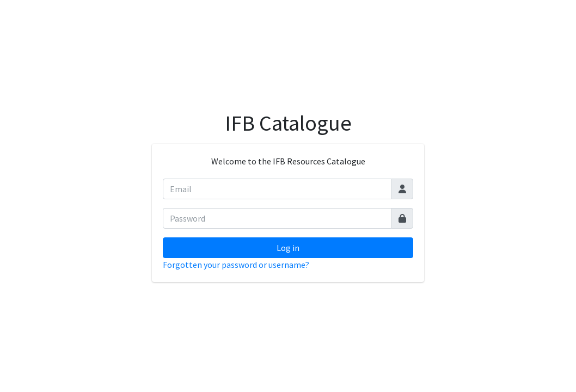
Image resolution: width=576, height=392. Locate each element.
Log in (288, 248)
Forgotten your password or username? (236, 265)
